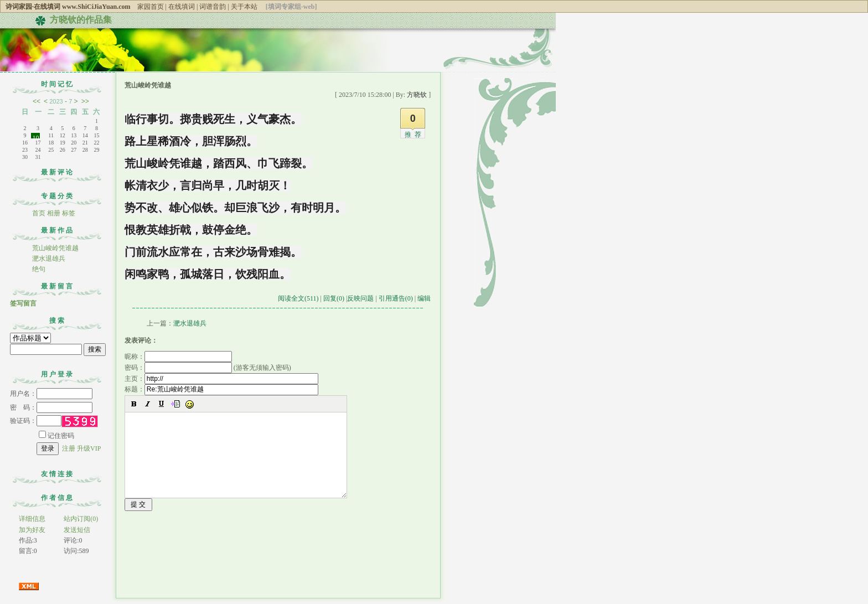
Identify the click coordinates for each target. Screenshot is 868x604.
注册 (69, 448)
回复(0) (334, 298)
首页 (39, 213)
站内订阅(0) (81, 519)
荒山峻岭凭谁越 (55, 248)
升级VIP (89, 448)
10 (35, 136)
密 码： (51, 407)
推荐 (415, 135)
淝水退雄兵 (49, 259)
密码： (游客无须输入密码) (208, 368)
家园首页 (151, 7)
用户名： (51, 394)
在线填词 (182, 7)
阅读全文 (298, 298)
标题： (221, 389)
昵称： (178, 357)
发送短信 (77, 530)
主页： (221, 379)
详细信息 (32, 519)
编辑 (424, 298)
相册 (54, 213)
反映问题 (360, 298)
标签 (69, 213)
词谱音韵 (213, 7)
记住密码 (56, 436)
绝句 (39, 269)
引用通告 (396, 298)
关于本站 (244, 7)
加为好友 (32, 530)
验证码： (36, 421)
